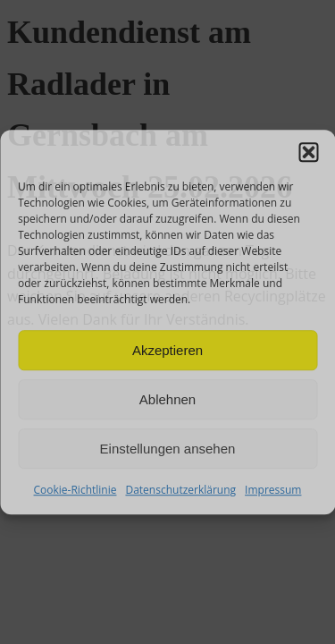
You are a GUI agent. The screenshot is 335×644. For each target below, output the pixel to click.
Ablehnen (167, 399)
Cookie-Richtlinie (75, 490)
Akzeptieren (167, 350)
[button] (308, 152)
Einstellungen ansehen (168, 449)
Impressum (273, 490)
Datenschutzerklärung (180, 490)
